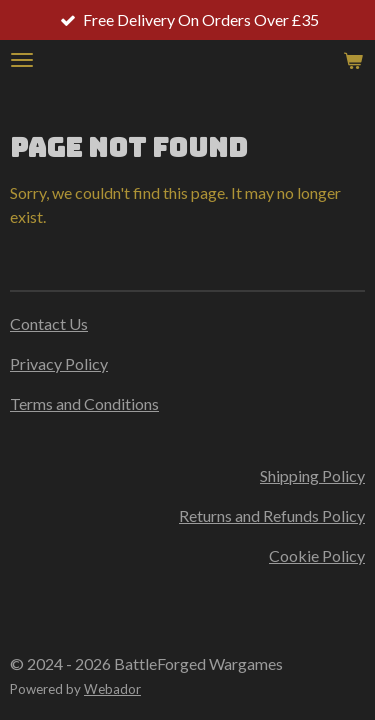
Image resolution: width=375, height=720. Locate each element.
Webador (112, 689)
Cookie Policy (317, 555)
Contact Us (49, 323)
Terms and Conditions (84, 403)
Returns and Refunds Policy (272, 515)
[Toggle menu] (22, 60)
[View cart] (353, 60)
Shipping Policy (312, 475)
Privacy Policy (59, 363)
